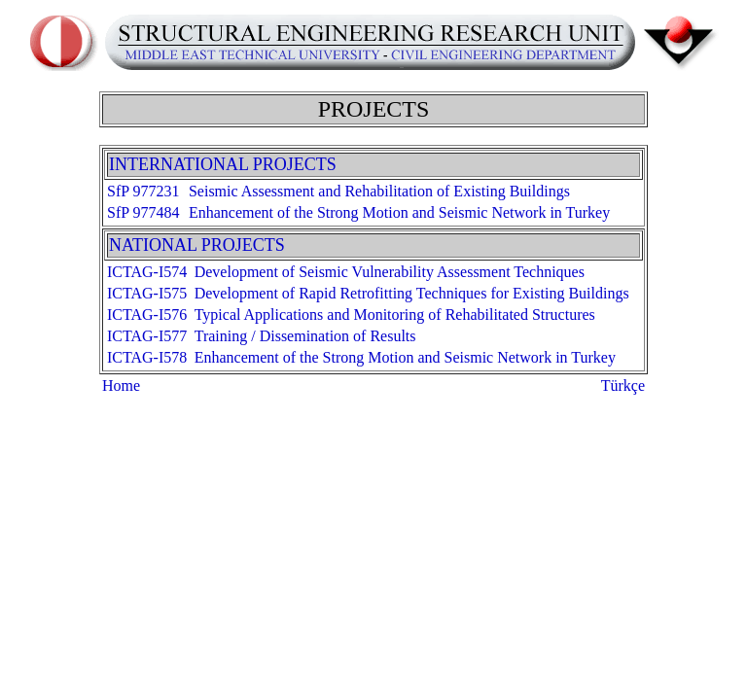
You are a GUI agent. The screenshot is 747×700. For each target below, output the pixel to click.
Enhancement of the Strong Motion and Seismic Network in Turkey (399, 212)
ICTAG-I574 (147, 272)
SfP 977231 (143, 191)
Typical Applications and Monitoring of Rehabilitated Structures (395, 315)
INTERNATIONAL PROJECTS (223, 164)
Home (121, 385)
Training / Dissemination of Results (305, 336)
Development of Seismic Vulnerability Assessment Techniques (390, 272)
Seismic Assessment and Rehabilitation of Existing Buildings (379, 191)
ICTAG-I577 (147, 336)
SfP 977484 (143, 212)
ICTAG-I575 (147, 293)
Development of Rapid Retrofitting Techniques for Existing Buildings (412, 293)
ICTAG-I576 (147, 315)
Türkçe (623, 385)
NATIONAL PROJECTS (197, 245)
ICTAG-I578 (147, 357)
